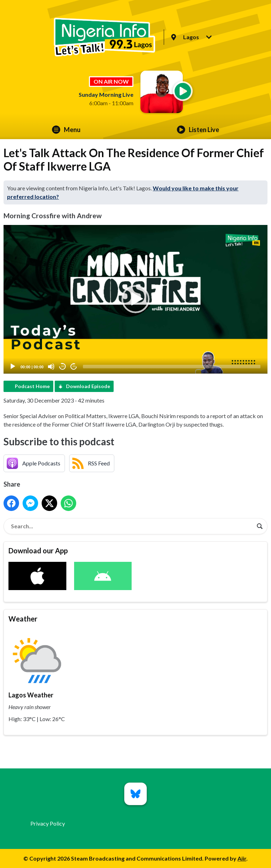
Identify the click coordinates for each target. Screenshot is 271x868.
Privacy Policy (48, 823)
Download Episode (88, 386)
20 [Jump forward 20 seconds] (74, 366)
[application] (135, 299)
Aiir (242, 858)
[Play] (13, 367)
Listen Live (198, 130)
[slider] (172, 367)
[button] (135, 299)
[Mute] (51, 367)
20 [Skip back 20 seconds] (63, 366)
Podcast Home (32, 386)
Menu (66, 130)
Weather (23, 619)
